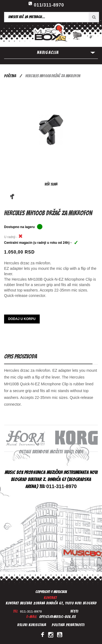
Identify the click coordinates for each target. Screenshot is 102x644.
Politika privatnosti (68, 625)
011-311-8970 (31, 611)
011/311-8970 (49, 5)
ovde (79, 452)
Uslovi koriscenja (32, 625)
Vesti (74, 611)
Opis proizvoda (21, 356)
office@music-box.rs (58, 617)
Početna (10, 76)
